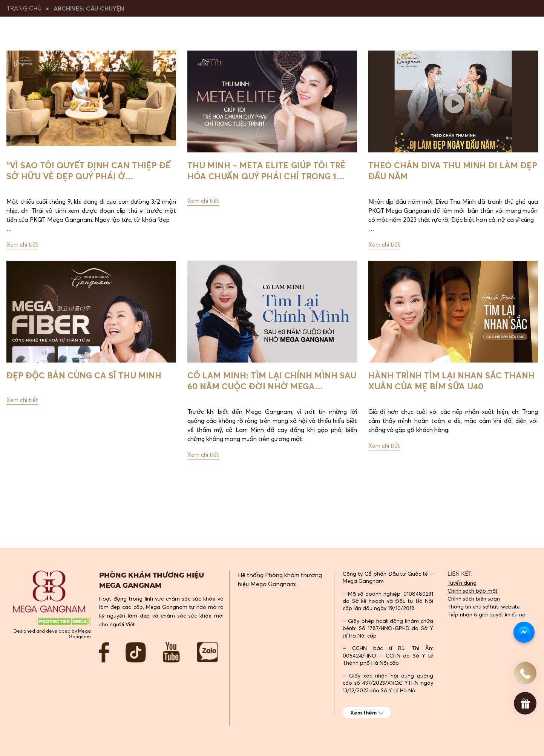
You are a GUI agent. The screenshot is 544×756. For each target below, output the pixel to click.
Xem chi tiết (23, 247)
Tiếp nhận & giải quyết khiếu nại (487, 615)
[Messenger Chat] (524, 632)
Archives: (89, 8)
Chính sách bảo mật (473, 591)
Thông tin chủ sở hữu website (484, 607)
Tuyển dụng (462, 583)
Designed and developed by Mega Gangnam (52, 634)
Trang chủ (25, 8)
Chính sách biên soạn (474, 599)
